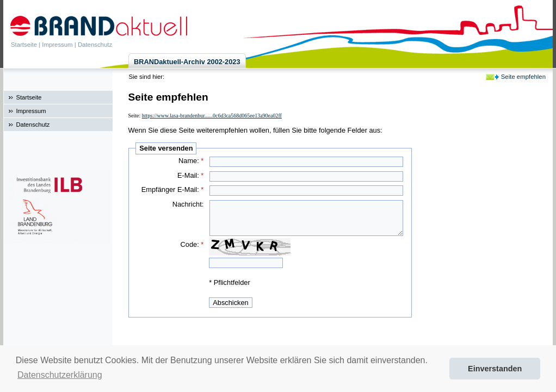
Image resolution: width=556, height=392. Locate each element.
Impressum (57, 45)
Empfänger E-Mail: (173, 189)
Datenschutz (95, 45)
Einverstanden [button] (495, 369)
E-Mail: (190, 175)
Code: (192, 244)
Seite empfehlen (523, 77)
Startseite (24, 45)
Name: (191, 161)
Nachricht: (188, 204)
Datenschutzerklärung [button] (60, 375)
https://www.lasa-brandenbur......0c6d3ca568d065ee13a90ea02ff (212, 116)
